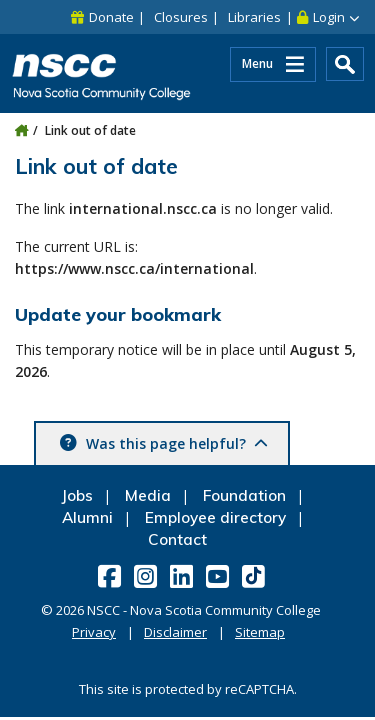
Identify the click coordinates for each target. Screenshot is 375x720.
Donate (111, 17)
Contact (177, 539)
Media (148, 495)
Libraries (254, 17)
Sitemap (260, 632)
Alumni (87, 517)
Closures (181, 17)
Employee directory (215, 517)
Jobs (77, 495)
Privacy (94, 632)
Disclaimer (175, 632)
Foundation (244, 495)
